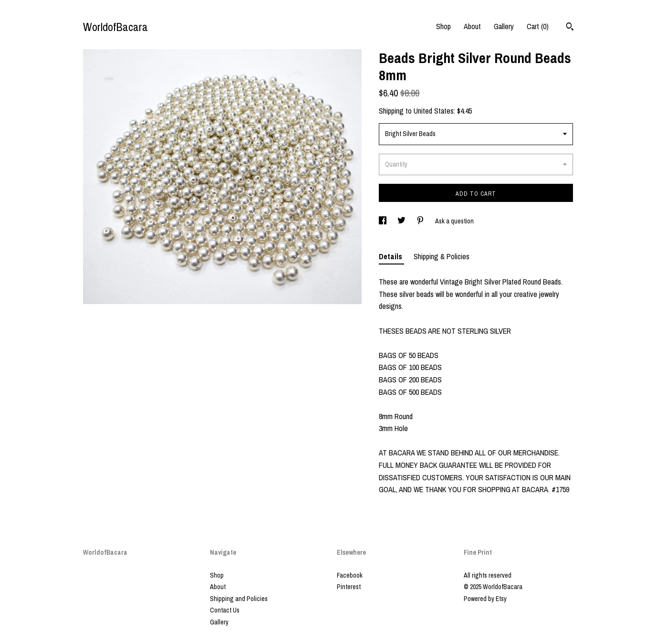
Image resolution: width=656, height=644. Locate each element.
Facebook (350, 575)
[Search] (570, 28)
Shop (443, 26)
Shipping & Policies (442, 256)
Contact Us (225, 610)
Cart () (538, 26)
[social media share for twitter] (402, 221)
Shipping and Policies (239, 599)
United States (434, 111)
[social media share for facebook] (383, 221)
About (472, 26)
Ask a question (454, 221)
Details (391, 256)
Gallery (504, 26)
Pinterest (349, 587)
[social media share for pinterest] (421, 221)
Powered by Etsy (485, 599)
